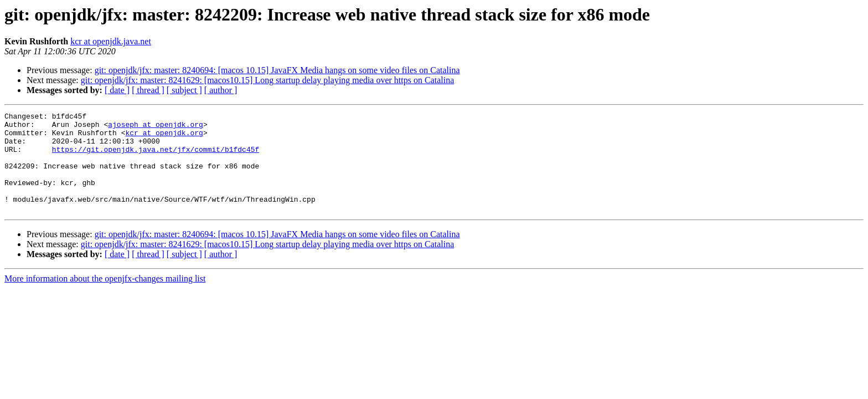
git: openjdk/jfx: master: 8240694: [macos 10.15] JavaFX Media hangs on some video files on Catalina (277, 70)
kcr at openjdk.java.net (111, 41)
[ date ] (117, 90)
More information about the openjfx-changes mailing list (105, 298)
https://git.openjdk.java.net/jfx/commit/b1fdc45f (156, 157)
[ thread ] (148, 90)
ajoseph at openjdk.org (156, 127)
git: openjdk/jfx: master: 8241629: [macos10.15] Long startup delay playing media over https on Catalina (268, 80)
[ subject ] (184, 90)
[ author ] (221, 90)
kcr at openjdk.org (164, 137)
